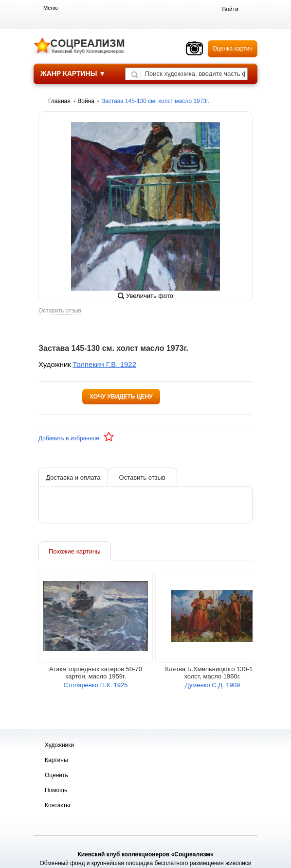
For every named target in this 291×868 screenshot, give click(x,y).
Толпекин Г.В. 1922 (104, 364)
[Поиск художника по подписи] (135, 75)
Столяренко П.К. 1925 (96, 685)
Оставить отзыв (60, 311)
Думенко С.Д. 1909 (212, 685)
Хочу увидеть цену (121, 397)
